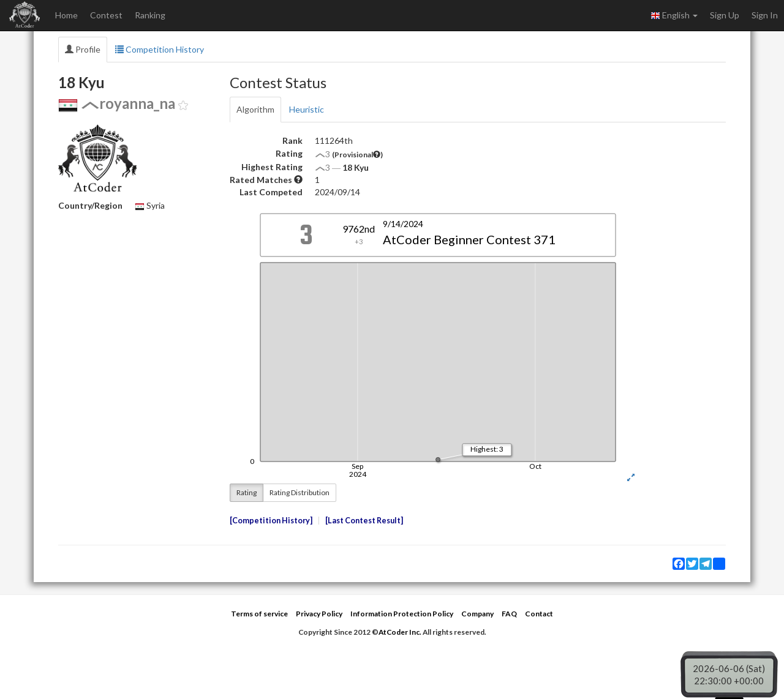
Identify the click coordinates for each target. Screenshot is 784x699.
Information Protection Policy (402, 614)
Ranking (150, 15)
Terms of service (259, 614)
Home (66, 15)
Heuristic (307, 109)
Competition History (160, 49)
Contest (106, 15)
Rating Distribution (300, 492)
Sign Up (725, 15)
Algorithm (255, 109)
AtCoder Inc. (400, 632)
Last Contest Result (364, 521)
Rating (247, 492)
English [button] (674, 15)
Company (477, 614)
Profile (83, 49)
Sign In (765, 15)
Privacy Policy (319, 614)
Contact (539, 614)
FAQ (509, 614)
